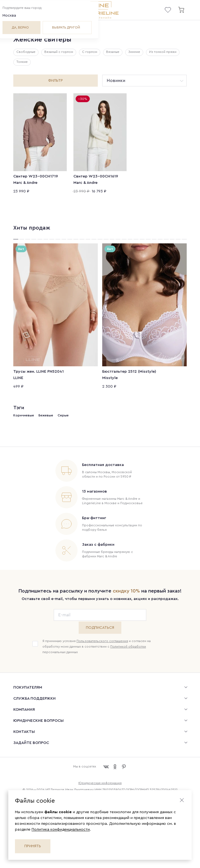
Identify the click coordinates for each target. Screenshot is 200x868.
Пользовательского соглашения (102, 641)
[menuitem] (100, 687)
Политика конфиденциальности (61, 830)
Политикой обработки (128, 647)
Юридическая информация (100, 783)
